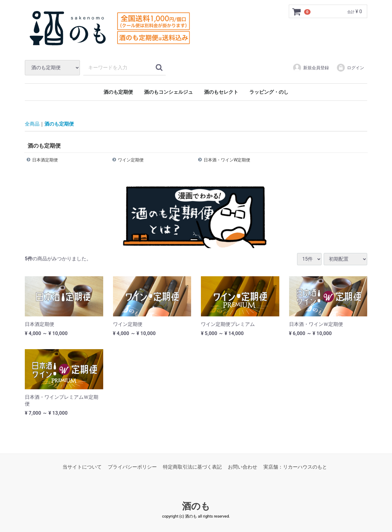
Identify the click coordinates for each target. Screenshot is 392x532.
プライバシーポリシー (132, 467)
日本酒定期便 (45, 160)
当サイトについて (82, 467)
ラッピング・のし (269, 92)
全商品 (32, 124)
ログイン (350, 68)
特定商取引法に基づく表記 (192, 467)
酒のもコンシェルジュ (168, 92)
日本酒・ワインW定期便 (227, 160)
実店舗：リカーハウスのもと (295, 467)
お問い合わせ (243, 467)
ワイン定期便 (131, 160)
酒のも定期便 (118, 92)
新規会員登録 (311, 68)
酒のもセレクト (221, 92)
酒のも (196, 506)
